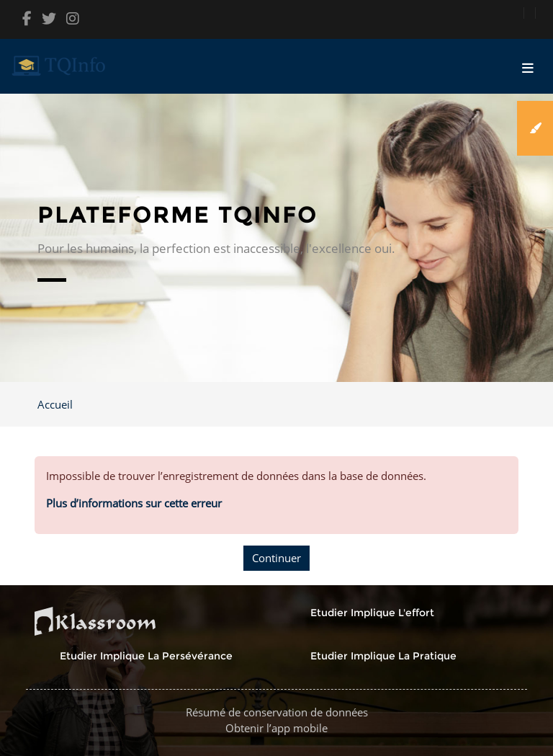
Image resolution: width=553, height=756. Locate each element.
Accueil (55, 404)
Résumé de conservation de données (277, 712)
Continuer (276, 558)
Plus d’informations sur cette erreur (134, 503)
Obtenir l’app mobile (276, 728)
